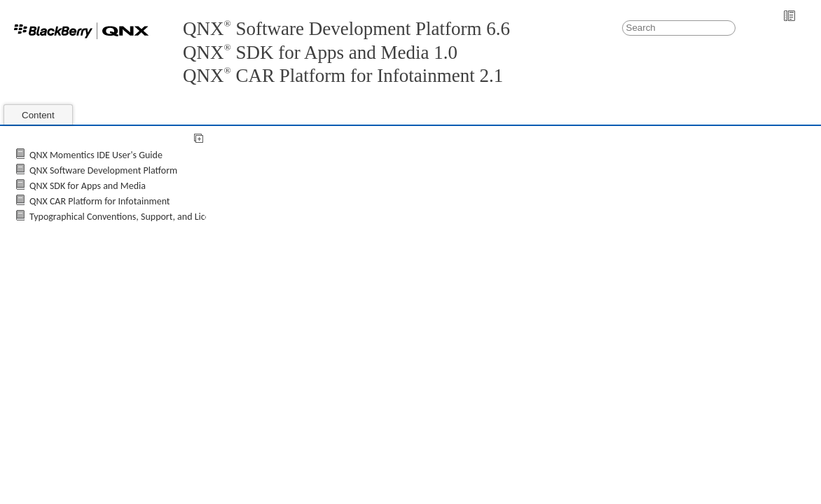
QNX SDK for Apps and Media (88, 186)
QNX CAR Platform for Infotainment (100, 201)
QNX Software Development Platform (103, 170)
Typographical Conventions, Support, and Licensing (130, 217)
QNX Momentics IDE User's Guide (96, 155)
